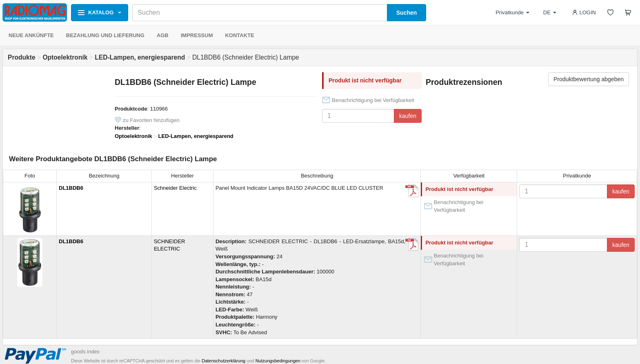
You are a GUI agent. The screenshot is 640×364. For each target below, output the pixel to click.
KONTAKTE (239, 35)
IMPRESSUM (197, 35)
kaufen (408, 116)
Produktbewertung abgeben (589, 79)
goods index (85, 352)
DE (550, 12)
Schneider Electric (175, 188)
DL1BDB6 (71, 188)
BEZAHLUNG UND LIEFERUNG (105, 35)
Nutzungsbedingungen (278, 361)
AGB (163, 35)
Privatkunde (512, 12)
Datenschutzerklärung (223, 361)
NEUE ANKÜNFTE (31, 35)
